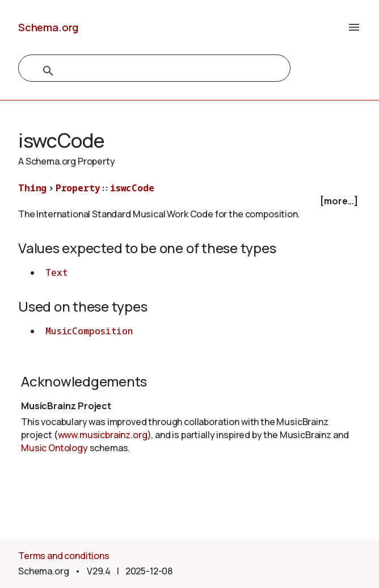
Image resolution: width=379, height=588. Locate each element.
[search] (142, 71)
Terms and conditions (64, 556)
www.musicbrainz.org (103, 435)
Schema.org (48, 27)
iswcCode (132, 188)
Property (78, 188)
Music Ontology (54, 448)
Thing (32, 188)
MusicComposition (89, 331)
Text (56, 272)
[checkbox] (189, 201)
